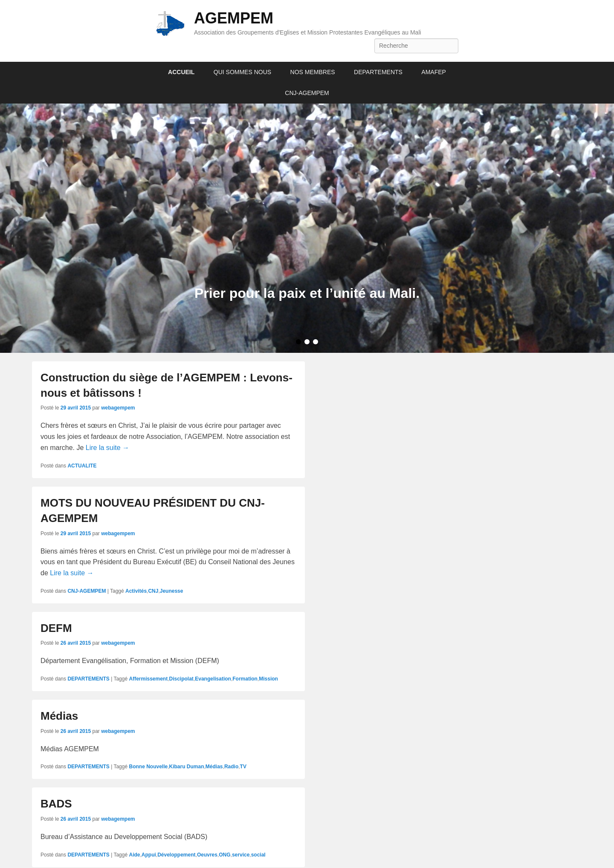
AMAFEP (434, 72)
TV (243, 767)
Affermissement (148, 679)
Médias (59, 716)
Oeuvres (207, 855)
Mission (268, 679)
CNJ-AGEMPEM (307, 93)
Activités (136, 591)
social (258, 855)
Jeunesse (172, 591)
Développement (176, 855)
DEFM (56, 628)
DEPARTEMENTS (378, 72)
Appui (149, 855)
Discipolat (181, 679)
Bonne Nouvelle (148, 767)
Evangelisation (213, 679)
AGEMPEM (234, 18)
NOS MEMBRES (313, 72)
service (241, 855)
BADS (56, 804)
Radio (231, 767)
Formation (245, 679)
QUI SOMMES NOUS (242, 72)
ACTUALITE (82, 466)
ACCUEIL (181, 72)
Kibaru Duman (187, 767)
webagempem (118, 408)
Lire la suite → (107, 448)
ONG (224, 855)
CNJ (153, 591)
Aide (134, 855)
